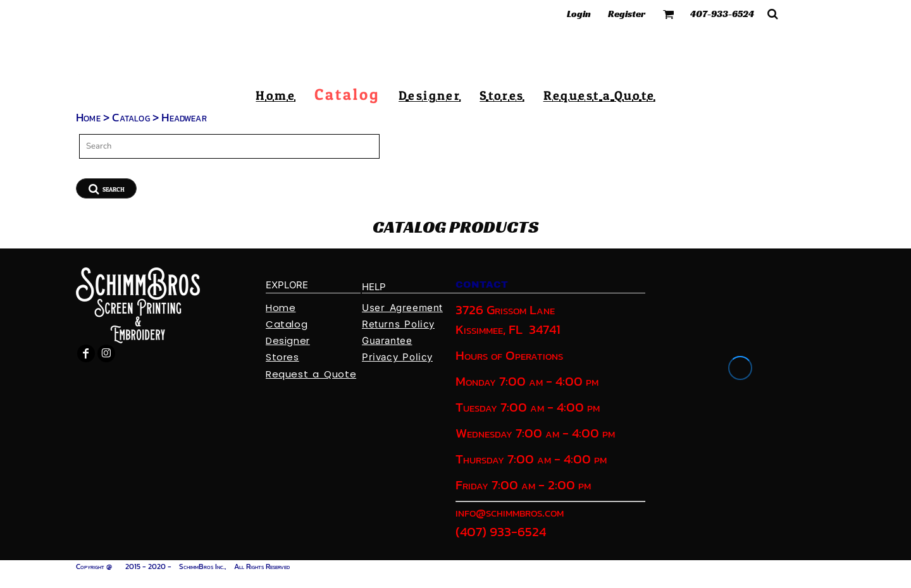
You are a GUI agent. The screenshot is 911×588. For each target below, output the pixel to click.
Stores (282, 357)
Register (627, 14)
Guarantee (387, 340)
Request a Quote (311, 374)
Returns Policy (398, 324)
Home (88, 117)
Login (579, 14)
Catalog (131, 117)
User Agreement (402, 308)
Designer (288, 340)
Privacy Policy (397, 357)
